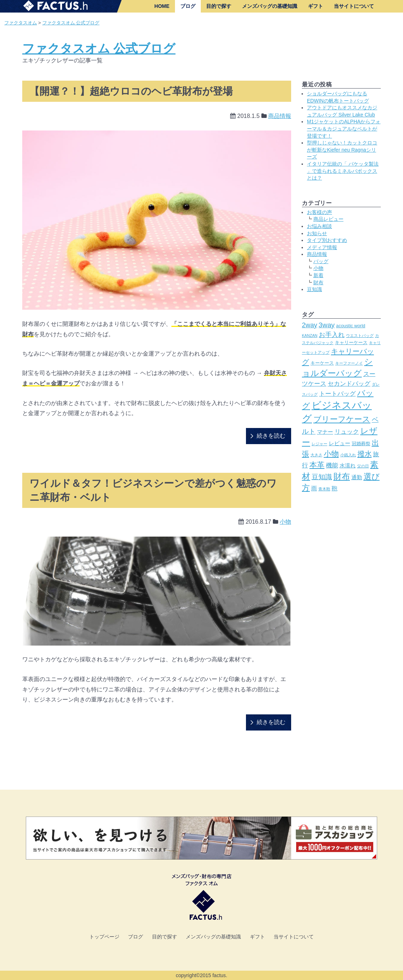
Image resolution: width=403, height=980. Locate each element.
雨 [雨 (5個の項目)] (314, 488)
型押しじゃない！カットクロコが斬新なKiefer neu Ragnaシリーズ (342, 150)
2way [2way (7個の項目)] (310, 325)
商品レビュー (328, 219)
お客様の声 (319, 212)
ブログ (188, 6)
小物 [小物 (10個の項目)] (331, 454)
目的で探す (219, 6)
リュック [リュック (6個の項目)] (347, 432)
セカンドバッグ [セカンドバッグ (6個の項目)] (349, 384)
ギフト (316, 6)
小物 (285, 522)
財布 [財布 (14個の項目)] (342, 476)
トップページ (104, 937)
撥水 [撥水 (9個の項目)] (365, 454)
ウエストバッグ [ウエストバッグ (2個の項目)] (360, 336)
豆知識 (314, 289)
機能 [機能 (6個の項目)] (332, 465)
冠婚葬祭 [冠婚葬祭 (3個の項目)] (361, 444)
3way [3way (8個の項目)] (327, 325)
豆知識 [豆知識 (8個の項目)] (322, 477)
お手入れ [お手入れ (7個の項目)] (332, 335)
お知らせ (317, 233)
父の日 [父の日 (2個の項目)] (363, 466)
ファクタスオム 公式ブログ (71, 23)
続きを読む (271, 436)
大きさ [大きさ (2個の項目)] (316, 455)
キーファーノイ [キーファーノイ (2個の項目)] (349, 363)
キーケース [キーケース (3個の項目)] (322, 363)
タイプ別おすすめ (327, 240)
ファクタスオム (21, 23)
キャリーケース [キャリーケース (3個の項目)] (351, 342)
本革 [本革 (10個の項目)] (317, 465)
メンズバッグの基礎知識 (270, 6)
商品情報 (280, 116)
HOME (162, 6)
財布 (318, 282)
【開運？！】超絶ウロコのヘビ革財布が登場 (131, 91)
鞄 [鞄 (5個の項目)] (335, 488)
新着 (318, 275)
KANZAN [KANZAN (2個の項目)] (310, 336)
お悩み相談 (319, 226)
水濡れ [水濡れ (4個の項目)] (348, 466)
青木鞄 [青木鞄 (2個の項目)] (324, 489)
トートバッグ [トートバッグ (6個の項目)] (337, 394)
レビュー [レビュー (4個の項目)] (340, 443)
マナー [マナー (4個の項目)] (325, 432)
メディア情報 (322, 247)
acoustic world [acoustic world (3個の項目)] (350, 326)
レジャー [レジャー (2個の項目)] (319, 444)
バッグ (321, 261)
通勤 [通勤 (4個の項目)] (357, 477)
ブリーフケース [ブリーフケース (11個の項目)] (342, 419)
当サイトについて (354, 6)
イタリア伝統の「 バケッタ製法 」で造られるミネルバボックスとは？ (343, 171)
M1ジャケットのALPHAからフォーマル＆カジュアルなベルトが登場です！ (344, 129)
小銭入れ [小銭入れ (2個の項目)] (348, 455)
